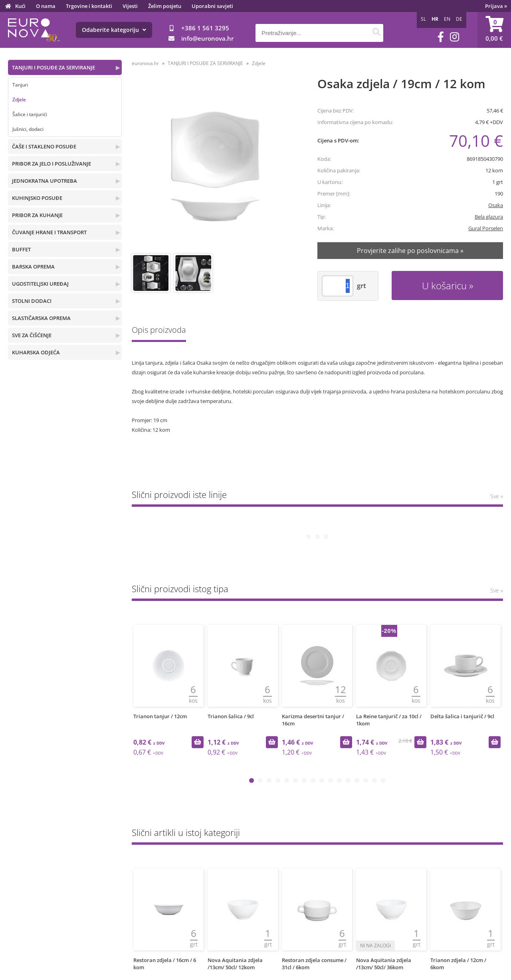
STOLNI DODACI (32, 301)
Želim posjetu (165, 6)
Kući (20, 6)
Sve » (497, 496)
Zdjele (19, 100)
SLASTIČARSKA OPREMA (41, 318)
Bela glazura (489, 217)
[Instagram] (455, 37)
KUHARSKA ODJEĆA (36, 352)
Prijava (496, 6)
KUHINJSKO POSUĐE (37, 198)
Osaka (496, 205)
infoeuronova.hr (207, 38)
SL (423, 19)
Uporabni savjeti (212, 6)
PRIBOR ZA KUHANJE (37, 215)
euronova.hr (145, 63)
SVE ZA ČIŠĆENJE (32, 335)
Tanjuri (20, 85)
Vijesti (130, 6)
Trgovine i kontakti (89, 6)
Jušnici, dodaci (28, 129)
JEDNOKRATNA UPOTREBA (45, 181)
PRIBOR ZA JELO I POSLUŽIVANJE (51, 164)
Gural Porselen (486, 228)
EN (447, 19)
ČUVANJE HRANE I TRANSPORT (49, 232)
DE (459, 19)
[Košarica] (494, 30)
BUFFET (21, 249)
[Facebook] (441, 37)
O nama (46, 6)
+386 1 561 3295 (205, 28)
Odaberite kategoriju (114, 30)
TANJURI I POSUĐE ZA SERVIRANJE (53, 67)
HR (435, 19)
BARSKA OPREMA (33, 267)
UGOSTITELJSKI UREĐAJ (40, 284)
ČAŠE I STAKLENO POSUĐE (44, 146)
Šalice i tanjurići (30, 114)
